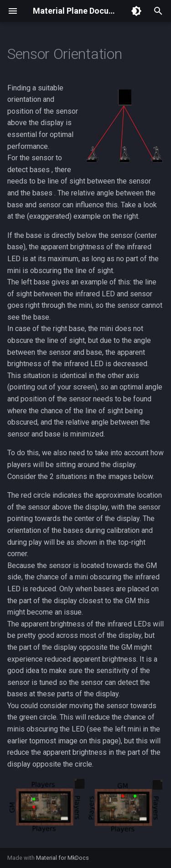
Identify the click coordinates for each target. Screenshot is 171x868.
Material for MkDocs (62, 858)
